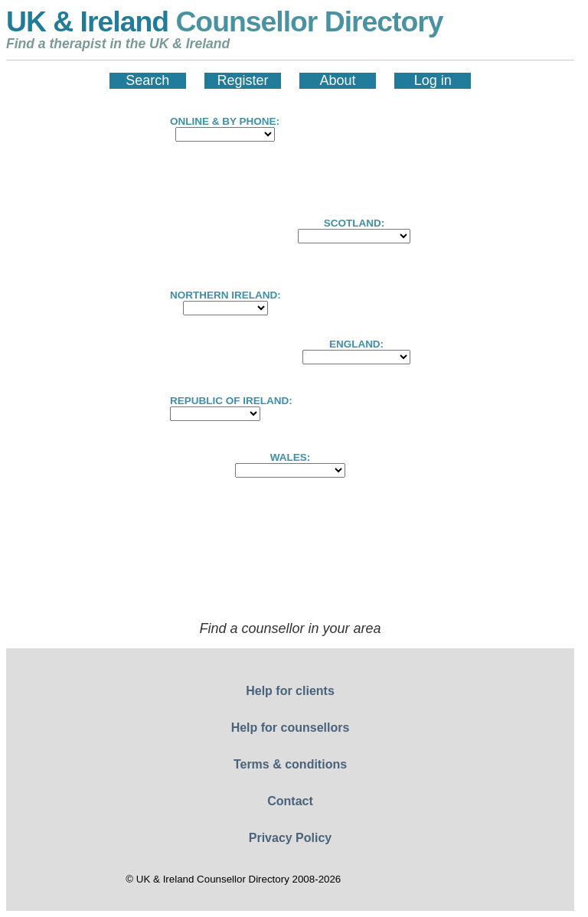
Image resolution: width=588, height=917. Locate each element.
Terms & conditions (290, 764)
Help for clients (290, 691)
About (338, 80)
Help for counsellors (291, 728)
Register (242, 80)
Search (147, 80)
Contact (290, 801)
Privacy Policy (291, 838)
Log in (433, 80)
